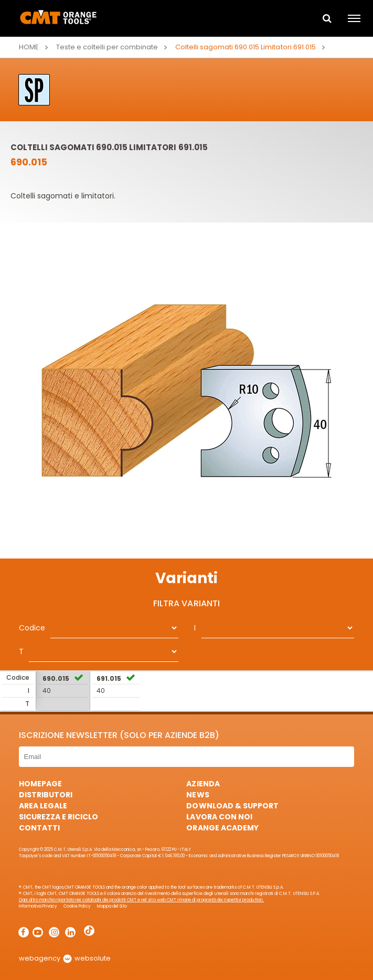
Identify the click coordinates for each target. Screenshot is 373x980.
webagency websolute (65, 958)
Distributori (46, 795)
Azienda (203, 784)
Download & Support (232, 806)
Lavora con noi (219, 817)
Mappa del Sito (112, 906)
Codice (32, 628)
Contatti (39, 828)
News (198, 795)
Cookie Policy (77, 906)
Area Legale (43, 806)
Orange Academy (222, 828)
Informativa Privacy (38, 906)
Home (29, 47)
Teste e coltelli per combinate (107, 47)
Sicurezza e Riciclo (58, 817)
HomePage (40, 784)
